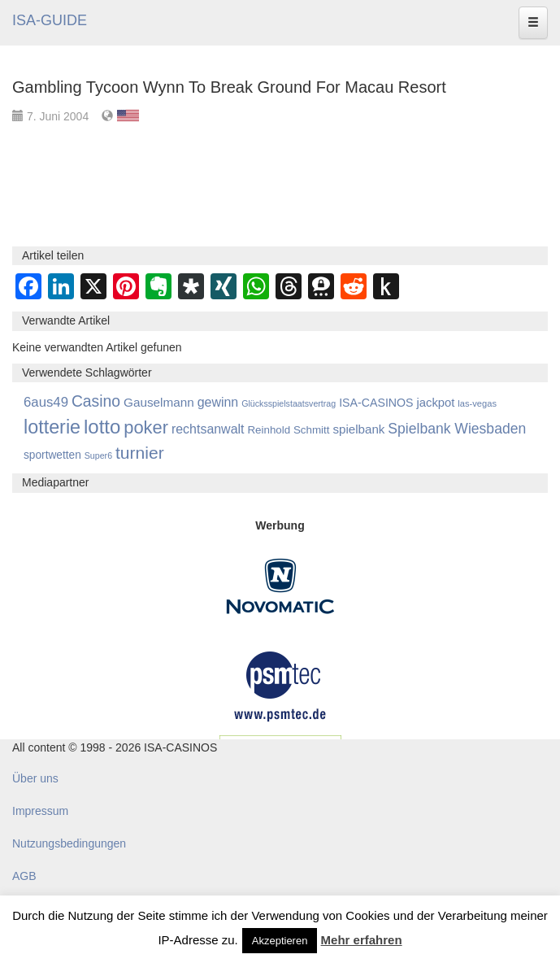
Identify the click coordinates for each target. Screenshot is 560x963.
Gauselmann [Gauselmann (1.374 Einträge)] (159, 402)
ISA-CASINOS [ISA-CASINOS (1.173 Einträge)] (376, 403)
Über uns (35, 778)
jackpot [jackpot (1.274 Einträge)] (435, 403)
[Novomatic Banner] (280, 585)
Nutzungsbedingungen (69, 843)
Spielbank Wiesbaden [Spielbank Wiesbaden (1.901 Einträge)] (457, 429)
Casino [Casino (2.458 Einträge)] (96, 401)
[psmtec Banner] (280, 684)
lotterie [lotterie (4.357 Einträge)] (52, 427)
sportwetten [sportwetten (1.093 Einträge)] (52, 455)
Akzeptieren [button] (280, 941)
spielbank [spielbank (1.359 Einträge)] (358, 429)
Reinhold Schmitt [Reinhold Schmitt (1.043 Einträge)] (288, 430)
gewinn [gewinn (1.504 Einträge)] (218, 402)
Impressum (40, 811)
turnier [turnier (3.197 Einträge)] (140, 453)
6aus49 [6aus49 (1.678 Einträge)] (46, 402)
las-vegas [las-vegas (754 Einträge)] (477, 403)
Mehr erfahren (362, 940)
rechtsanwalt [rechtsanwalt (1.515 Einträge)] (208, 429)
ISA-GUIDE (50, 20)
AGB (24, 876)
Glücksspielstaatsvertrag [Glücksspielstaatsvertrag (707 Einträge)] (289, 403)
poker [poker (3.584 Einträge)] (146, 427)
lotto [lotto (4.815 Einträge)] (102, 427)
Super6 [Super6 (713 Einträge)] (98, 455)
